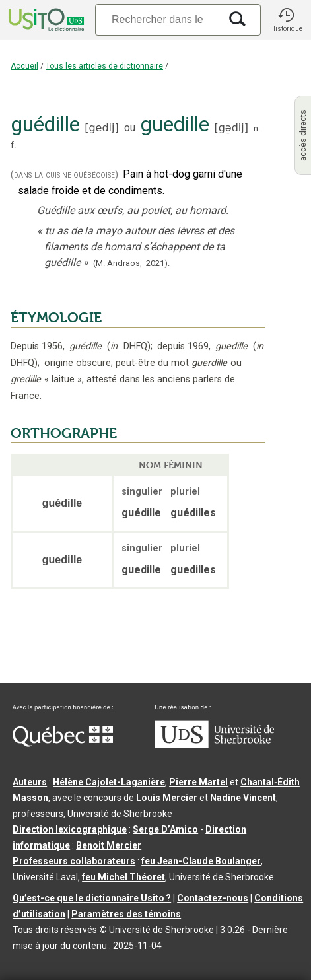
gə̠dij (231, 128)
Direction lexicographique (70, 829)
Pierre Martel (198, 782)
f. (13, 145)
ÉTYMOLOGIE (56, 318)
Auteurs (30, 782)
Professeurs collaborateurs (74, 861)
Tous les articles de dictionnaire (104, 66)
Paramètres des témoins (126, 914)
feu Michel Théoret (123, 877)
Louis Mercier (167, 798)
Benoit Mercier (109, 845)
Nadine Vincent (243, 798)
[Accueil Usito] (45, 20)
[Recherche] (157, 19)
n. (257, 128)
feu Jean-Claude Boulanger (201, 861)
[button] (286, 20)
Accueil (24, 66)
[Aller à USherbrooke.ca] (215, 745)
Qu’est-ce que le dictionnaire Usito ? (92, 898)
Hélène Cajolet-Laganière (109, 782)
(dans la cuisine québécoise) (64, 175)
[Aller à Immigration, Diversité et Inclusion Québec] (63, 744)
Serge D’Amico (165, 829)
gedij (101, 128)
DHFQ (128, 346)
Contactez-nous (213, 898)
